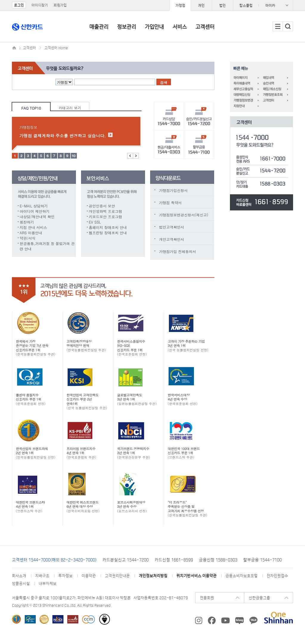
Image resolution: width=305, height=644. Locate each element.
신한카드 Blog (239, 620)
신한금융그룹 (259, 598)
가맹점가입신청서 (173, 190)
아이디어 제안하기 (35, 211)
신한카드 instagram (199, 620)
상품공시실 (21, 583)
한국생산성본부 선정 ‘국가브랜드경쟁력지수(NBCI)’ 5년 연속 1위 (58, 619)
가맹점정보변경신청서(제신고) (184, 215)
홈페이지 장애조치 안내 (108, 227)
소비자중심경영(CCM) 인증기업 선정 (89, 619)
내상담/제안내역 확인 (37, 217)
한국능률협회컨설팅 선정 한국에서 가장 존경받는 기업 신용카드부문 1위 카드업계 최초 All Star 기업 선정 (44, 619)
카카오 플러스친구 (253, 620)
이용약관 (89, 576)
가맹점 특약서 (170, 202)
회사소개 (19, 576)
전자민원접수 (277, 576)
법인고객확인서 (172, 227)
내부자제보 (48, 583)
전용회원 (207, 598)
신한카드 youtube (225, 620)
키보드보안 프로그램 (105, 217)
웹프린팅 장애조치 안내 (108, 233)
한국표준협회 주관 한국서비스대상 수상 (30, 619)
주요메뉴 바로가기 (0, 0)
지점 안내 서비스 (33, 227)
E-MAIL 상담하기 (34, 206)
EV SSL (95, 222)
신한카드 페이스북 (212, 620)
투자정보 (66, 576)
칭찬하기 (27, 222)
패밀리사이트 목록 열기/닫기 (263, 5)
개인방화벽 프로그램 (105, 211)
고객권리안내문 (117, 576)
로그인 (19, 5)
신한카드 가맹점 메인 (15, 47)
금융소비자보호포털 (242, 576)
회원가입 (60, 5)
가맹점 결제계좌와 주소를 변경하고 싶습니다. (63, 136)
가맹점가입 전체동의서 (178, 251)
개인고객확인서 (172, 239)
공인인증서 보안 (102, 206)
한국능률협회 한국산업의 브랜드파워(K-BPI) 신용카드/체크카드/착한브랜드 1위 (16, 619)
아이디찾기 (40, 5)
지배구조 (42, 576)
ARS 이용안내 (31, 233)
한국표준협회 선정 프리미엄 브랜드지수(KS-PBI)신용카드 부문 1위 (73, 619)
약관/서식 (28, 238)
